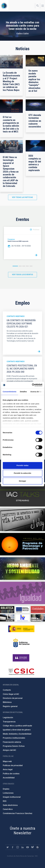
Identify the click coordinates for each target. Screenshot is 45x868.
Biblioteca (7, 702)
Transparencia (9, 722)
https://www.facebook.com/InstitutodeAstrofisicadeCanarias (13, 847)
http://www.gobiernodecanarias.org (21, 643)
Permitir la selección (23, 473)
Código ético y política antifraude (17, 726)
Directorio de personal (13, 698)
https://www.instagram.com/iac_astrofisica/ (18, 847)
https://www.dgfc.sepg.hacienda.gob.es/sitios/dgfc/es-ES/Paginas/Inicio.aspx (23, 610)
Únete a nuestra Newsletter (23, 831)
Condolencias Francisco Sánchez (18, 813)
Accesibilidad (9, 778)
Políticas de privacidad (13, 765)
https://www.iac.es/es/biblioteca (7, 610)
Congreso (11, 239)
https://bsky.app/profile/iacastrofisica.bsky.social (33, 847)
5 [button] (31, 266)
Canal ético (8, 809)
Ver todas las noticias (22, 197)
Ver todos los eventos (22, 275)
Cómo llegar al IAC (11, 694)
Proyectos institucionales (14, 738)
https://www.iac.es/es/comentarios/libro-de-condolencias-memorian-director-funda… (38, 618)
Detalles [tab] (23, 392)
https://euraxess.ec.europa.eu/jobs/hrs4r (23, 618)
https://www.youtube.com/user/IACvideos (28, 847)
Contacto (7, 690)
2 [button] (20, 266)
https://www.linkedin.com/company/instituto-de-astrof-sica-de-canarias (23, 847)
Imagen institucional (12, 797)
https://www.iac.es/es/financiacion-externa (38, 610)
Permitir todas (22, 465)
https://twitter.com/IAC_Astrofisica (8, 847)
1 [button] (15, 266)
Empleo (6, 789)
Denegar (22, 481)
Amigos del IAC (9, 750)
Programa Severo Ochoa (14, 746)
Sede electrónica (10, 805)
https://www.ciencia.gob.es (21, 629)
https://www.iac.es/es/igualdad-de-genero (22, 593)
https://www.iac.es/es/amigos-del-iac (22, 544)
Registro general (10, 706)
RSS (5, 801)
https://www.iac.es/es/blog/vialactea (22, 520)
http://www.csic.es (21, 672)
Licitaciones (8, 793)
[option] (22, 243)
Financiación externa (12, 742)
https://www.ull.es (21, 658)
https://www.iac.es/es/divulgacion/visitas (7, 618)
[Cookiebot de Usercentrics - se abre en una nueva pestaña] (32, 385)
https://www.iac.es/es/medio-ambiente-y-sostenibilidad (22, 569)
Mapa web (7, 761)
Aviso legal (8, 769)
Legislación (8, 717)
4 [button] (27, 266)
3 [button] (24, 266)
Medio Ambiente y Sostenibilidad (17, 734)
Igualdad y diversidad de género (17, 730)
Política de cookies (11, 774)
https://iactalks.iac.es (22, 495)
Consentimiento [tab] (10, 392)
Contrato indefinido (16, 316)
